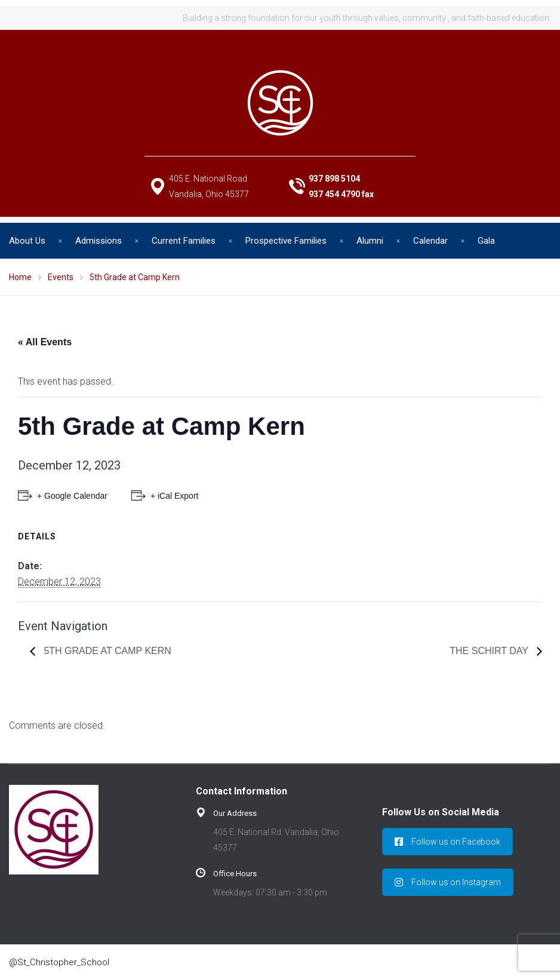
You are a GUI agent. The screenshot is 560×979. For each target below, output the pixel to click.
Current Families (184, 241)
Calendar (430, 241)
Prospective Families (286, 241)
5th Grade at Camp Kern (106, 651)
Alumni (370, 241)
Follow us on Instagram (448, 882)
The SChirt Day (490, 651)
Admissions (99, 241)
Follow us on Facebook (447, 842)
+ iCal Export (175, 496)
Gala (486, 241)
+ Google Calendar (72, 496)
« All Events (45, 342)
